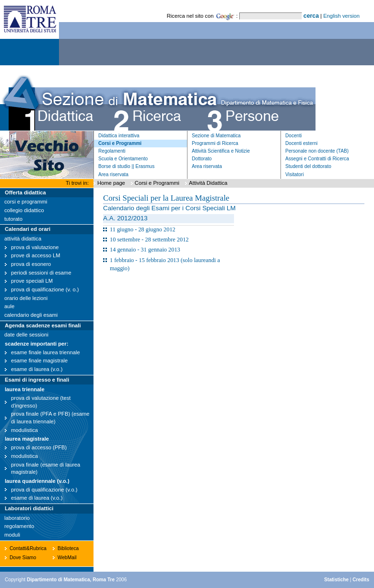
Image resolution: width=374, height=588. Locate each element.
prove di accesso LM (36, 255)
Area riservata (113, 174)
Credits (361, 580)
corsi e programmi (26, 202)
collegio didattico (24, 210)
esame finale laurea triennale (46, 352)
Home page (111, 183)
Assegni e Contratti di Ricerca (317, 159)
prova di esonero (31, 264)
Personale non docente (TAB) (317, 151)
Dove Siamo (23, 558)
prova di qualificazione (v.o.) (44, 490)
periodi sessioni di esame (41, 273)
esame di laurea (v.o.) (37, 369)
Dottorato (202, 159)
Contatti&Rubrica (28, 548)
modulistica (24, 430)
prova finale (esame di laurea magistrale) (46, 468)
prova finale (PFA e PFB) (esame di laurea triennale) (50, 418)
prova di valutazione (35, 247)
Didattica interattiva (119, 136)
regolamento (19, 526)
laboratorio (17, 518)
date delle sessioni (26, 335)
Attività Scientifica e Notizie (221, 151)
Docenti (293, 136)
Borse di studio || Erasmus (126, 166)
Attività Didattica (208, 183)
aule (9, 306)
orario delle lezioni (26, 298)
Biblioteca (68, 548)
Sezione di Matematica (216, 136)
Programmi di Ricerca (215, 143)
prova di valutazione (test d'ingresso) (41, 402)
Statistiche (336, 580)
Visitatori (294, 174)
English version (341, 16)
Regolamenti (112, 151)
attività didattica (23, 239)
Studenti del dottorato (308, 166)
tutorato (13, 219)
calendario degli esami (31, 315)
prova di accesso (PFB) (39, 447)
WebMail (67, 558)
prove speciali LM (32, 281)
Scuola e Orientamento (123, 159)
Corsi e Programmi (120, 143)
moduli (12, 535)
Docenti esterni (301, 143)
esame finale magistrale (39, 360)
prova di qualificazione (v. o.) (45, 289)
